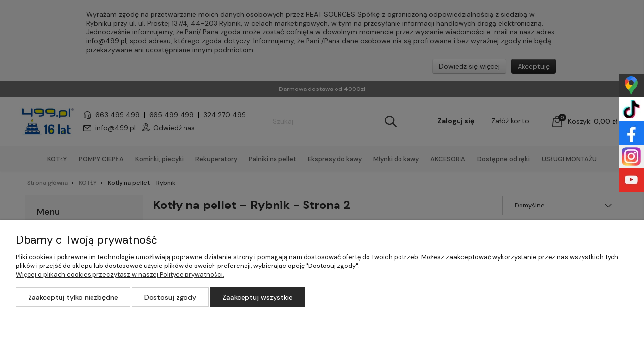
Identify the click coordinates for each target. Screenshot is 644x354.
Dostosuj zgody (170, 297)
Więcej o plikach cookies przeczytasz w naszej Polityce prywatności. (120, 275)
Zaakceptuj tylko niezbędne (73, 297)
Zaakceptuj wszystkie (258, 297)
